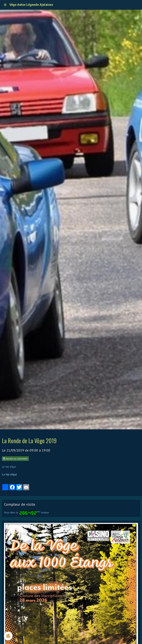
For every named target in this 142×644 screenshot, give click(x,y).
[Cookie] (8, 636)
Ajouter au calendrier (15, 459)
